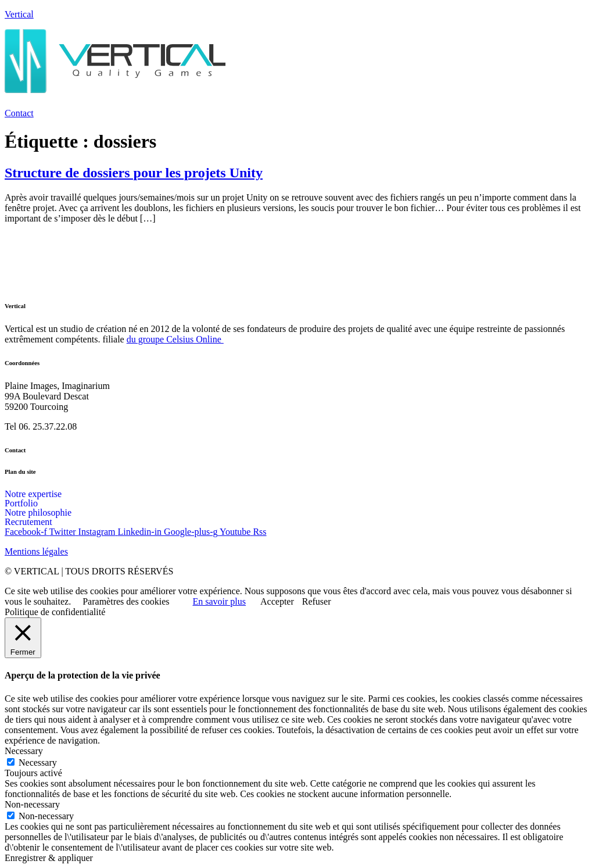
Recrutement (28, 522)
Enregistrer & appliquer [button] (49, 858)
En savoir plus (219, 601)
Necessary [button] (24, 751)
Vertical (19, 14)
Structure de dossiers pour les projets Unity (134, 173)
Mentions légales (36, 551)
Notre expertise (33, 494)
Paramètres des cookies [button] (126, 601)
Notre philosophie (38, 513)
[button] (297, 102)
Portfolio (21, 503)
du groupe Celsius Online (175, 339)
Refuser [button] (317, 601)
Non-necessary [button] (32, 804)
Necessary (38, 762)
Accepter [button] (277, 601)
